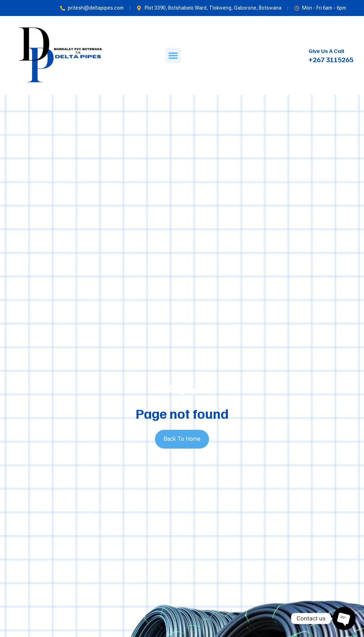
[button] (173, 55)
